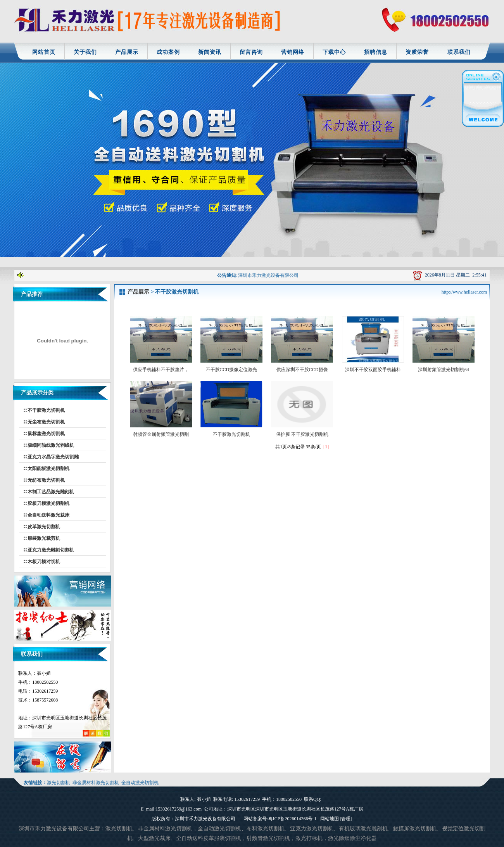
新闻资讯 (210, 52)
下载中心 (334, 52)
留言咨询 (251, 52)
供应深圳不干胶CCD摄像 (302, 367)
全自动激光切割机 (140, 783)
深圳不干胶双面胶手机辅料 (373, 367)
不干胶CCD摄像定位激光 (231, 367)
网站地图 (330, 819)
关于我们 (85, 52)
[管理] (346, 819)
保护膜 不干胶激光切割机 (302, 431)
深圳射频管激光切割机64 (444, 367)
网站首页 (44, 52)
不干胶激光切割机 (231, 431)
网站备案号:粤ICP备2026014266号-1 (280, 819)
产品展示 (127, 52)
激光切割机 (59, 783)
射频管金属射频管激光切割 (161, 431)
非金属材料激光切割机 (96, 783)
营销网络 (293, 52)
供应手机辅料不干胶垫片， (161, 367)
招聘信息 (376, 52)
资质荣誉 (417, 52)
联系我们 (459, 52)
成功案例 (168, 52)
